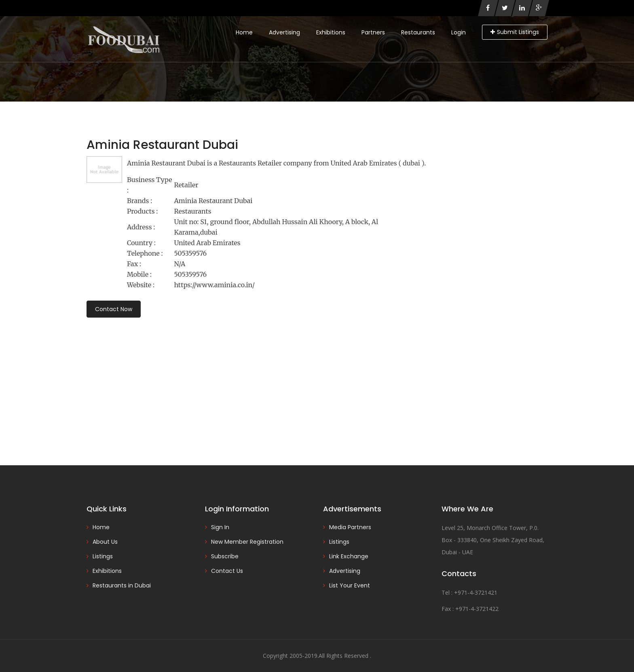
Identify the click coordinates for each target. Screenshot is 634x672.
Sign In (220, 527)
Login (459, 32)
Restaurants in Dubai (122, 585)
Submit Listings (515, 32)
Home (244, 32)
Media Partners (350, 527)
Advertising (284, 32)
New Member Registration (247, 542)
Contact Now (114, 309)
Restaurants (418, 32)
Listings (103, 556)
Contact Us (227, 571)
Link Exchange (349, 556)
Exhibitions (331, 32)
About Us (105, 542)
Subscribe (225, 556)
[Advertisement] (317, 380)
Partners (373, 32)
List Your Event (350, 585)
